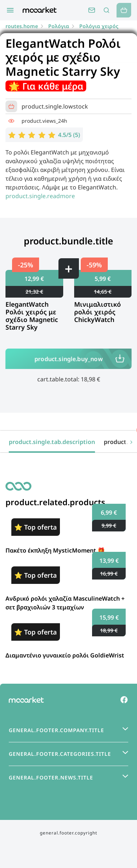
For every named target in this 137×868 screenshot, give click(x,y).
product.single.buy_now (68, 359)
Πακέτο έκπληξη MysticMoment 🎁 (55, 550)
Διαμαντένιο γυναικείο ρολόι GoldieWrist (65, 655)
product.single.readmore (40, 196)
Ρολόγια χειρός (99, 26)
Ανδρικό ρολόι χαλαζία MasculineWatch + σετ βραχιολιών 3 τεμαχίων (65, 603)
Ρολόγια (59, 26)
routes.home (22, 26)
